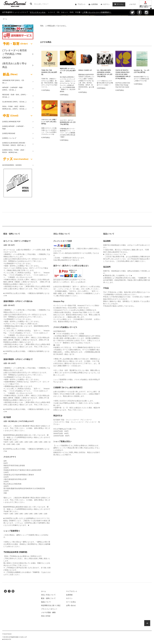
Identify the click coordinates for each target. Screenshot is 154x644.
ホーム (5, 19)
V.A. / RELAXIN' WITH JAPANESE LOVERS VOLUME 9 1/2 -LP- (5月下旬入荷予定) (105, 73)
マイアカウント (72, 591)
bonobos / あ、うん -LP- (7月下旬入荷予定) (142, 71)
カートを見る (71, 602)
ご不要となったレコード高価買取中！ (97, 12)
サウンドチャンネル (38, 12)
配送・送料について (48, 598)
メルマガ (132, 4)
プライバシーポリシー (49, 609)
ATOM (48, 616)
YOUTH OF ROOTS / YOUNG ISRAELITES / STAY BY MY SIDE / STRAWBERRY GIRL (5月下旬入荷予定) (123, 74)
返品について (46, 602)
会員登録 (94, 4)
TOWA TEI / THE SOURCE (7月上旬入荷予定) (49, 72)
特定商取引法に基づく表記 (51, 605)
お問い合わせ (71, 605)
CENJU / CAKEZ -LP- (85, 70)
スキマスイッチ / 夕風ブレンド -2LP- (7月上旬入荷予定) (49, 122)
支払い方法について (48, 595)
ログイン (106, 4)
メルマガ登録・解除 (48, 612)
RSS (43, 616)
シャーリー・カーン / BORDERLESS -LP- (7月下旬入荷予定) (68, 122)
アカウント (82, 4)
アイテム (118, 4)
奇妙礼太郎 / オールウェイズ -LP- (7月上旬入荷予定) (68, 71)
